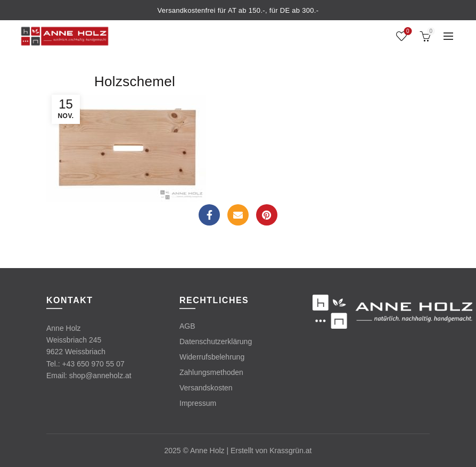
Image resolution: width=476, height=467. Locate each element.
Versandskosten (206, 388)
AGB (187, 326)
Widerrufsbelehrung (212, 357)
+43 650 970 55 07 (93, 364)
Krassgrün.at (290, 451)
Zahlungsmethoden (211, 372)
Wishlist (407, 32)
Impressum (198, 403)
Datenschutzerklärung (216, 341)
